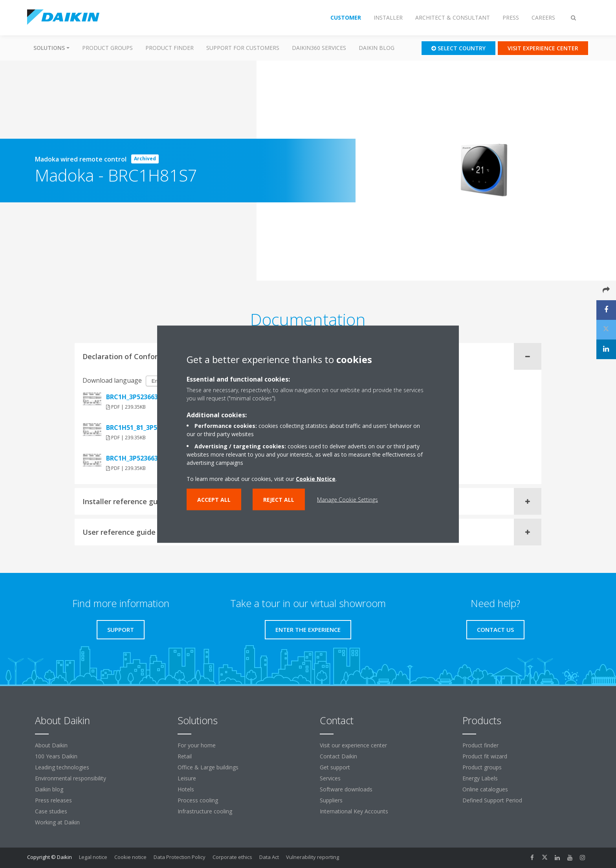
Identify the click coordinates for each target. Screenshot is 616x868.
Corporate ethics (232, 857)
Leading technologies (62, 767)
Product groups (107, 48)
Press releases (53, 800)
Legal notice (93, 857)
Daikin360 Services (319, 48)
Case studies (51, 811)
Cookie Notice (316, 478)
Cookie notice (130, 857)
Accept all (214, 499)
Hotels (186, 789)
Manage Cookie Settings (347, 499)
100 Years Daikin (56, 756)
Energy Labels (480, 778)
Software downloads (346, 789)
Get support (335, 767)
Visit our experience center (353, 745)
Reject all (279, 499)
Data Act (269, 857)
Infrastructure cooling (205, 811)
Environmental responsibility (71, 778)
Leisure (187, 778)
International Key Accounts (354, 811)
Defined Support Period (493, 800)
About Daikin (51, 745)
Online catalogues (485, 789)
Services (330, 778)
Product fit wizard (485, 756)
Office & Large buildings (208, 767)
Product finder (170, 48)
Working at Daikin (57, 822)
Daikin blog (377, 48)
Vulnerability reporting (313, 857)
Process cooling (198, 800)
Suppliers (331, 800)
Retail (185, 756)
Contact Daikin (338, 756)
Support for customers (243, 48)
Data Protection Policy (180, 857)
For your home (197, 745)
